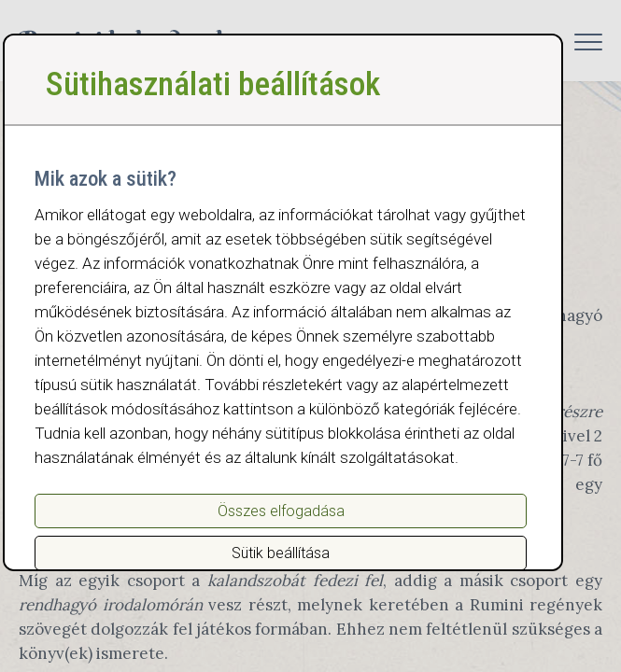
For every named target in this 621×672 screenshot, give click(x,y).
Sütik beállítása (281, 553)
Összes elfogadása (281, 511)
